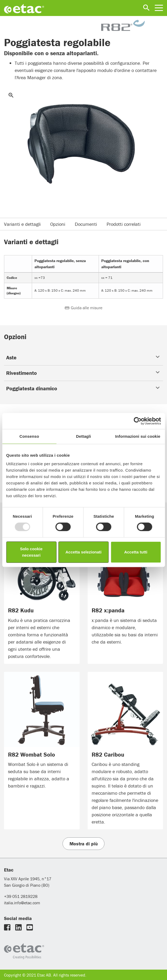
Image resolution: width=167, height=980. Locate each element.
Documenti (86, 224)
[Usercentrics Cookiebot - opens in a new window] (137, 421)
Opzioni (58, 224)
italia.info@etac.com (22, 903)
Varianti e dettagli (22, 224)
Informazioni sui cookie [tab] (138, 436)
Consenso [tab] (29, 436)
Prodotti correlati (124, 224)
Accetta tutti (136, 552)
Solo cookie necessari (31, 552)
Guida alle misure (83, 308)
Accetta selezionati (83, 552)
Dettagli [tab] (84, 436)
